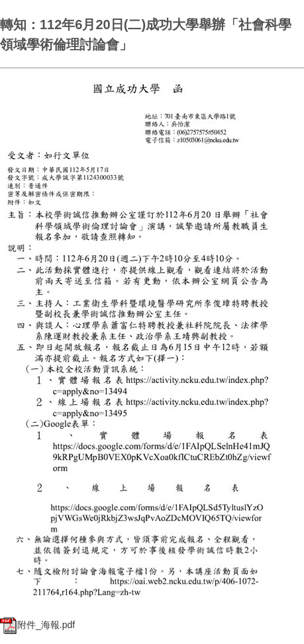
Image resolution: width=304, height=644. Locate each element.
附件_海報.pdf (37, 625)
